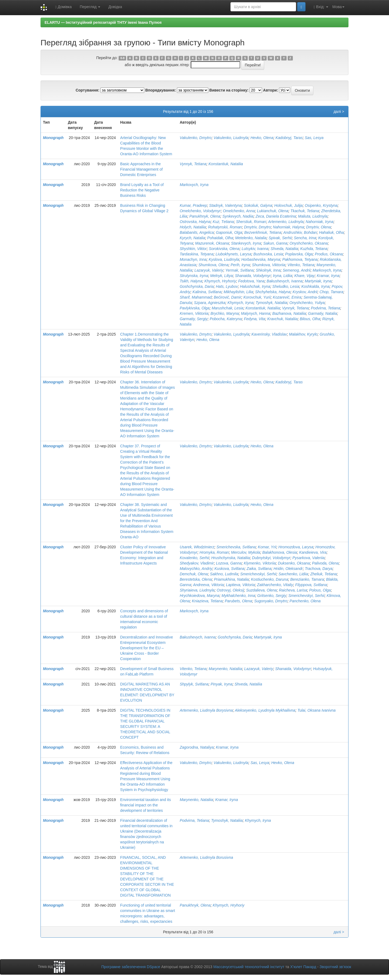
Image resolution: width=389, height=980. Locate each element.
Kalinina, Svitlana (207, 292)
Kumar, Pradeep (193, 205)
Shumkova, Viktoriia (269, 265)
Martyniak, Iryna (318, 281)
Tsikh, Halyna (191, 281)
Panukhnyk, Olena (205, 216)
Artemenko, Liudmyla (286, 222)
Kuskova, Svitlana (229, 569)
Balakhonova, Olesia (280, 552)
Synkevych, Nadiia (238, 216)
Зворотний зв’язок (335, 967)
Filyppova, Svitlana (311, 585)
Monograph (53, 138)
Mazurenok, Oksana (212, 243)
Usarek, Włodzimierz (197, 547)
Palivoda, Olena (325, 563)
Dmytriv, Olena (318, 227)
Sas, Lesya (314, 138)
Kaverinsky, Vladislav (269, 334)
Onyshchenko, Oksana (309, 243)
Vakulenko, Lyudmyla (232, 334)
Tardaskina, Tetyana (197, 254)
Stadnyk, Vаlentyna (225, 205)
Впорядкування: (161, 90)
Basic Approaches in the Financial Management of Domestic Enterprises (141, 169)
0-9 (123, 58)
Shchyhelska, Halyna (273, 292)
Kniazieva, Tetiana (207, 601)
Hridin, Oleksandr (288, 569)
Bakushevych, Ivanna (285, 281)
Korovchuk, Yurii (257, 297)
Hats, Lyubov (227, 286)
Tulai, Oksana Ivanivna (316, 710)
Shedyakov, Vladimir (197, 563)
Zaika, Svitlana (259, 569)
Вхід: (321, 7)
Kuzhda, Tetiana (314, 249)
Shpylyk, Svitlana (194, 684)
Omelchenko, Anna (239, 211)
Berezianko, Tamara (307, 579)
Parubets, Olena (238, 601)
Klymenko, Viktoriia (260, 563)
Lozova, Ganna (229, 563)
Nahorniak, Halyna (288, 227)
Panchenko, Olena (305, 601)
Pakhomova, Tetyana (300, 259)
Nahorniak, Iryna (320, 222)
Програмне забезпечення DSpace (131, 967)
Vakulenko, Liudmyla (231, 138)
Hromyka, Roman (214, 552)
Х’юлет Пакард (303, 967)
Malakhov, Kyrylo (303, 334)
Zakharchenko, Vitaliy (275, 585)
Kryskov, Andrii (305, 292)
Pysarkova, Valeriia (308, 558)
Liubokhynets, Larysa (233, 254)
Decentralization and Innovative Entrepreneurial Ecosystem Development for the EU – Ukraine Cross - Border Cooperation (147, 648)
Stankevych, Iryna (246, 243)
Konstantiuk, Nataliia (226, 164)
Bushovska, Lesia (268, 254)
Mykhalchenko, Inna (238, 596)
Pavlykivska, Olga (194, 308)
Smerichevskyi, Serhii (258, 574)
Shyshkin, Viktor (193, 249)
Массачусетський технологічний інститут (249, 967)
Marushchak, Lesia (227, 308)
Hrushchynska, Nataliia (231, 558)
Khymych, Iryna (240, 303)
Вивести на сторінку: (229, 90)
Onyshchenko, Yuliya (307, 303)
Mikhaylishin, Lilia (238, 292)
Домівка (63, 7)
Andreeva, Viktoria (208, 585)
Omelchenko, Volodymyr (200, 211)
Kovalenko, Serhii (194, 558)
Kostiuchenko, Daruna (270, 579)
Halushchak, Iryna (255, 286)
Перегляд (90, 7)
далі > (339, 111)
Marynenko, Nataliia (226, 669)
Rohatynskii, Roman (225, 227)
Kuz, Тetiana (223, 222)
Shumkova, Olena (213, 265)
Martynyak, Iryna (268, 637)
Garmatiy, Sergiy (194, 319)
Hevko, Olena (262, 138)
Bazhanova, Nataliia (289, 313)
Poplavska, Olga (299, 254)
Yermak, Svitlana (239, 270)
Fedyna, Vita (254, 319)
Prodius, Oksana (329, 254)
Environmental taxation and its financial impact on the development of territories (146, 805)
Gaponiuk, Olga (229, 232)
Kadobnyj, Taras (289, 138)
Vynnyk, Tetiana (193, 164)
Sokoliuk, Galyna (258, 205)
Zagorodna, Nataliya (197, 747)
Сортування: (88, 90)
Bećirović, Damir (227, 297)
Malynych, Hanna (256, 313)
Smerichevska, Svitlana (236, 547)
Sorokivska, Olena (224, 249)
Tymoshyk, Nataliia (271, 303)
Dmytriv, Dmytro (257, 227)
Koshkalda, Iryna (316, 286)
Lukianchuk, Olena (273, 211)
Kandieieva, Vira (313, 552)
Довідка (115, 7)
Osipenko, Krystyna (321, 205)
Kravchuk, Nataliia (282, 319)
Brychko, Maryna (225, 313)
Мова (338, 7)
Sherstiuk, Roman (251, 222)
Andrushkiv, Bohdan (300, 232)
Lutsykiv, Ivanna (255, 249)
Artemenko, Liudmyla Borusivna (206, 857)
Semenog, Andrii (296, 270)
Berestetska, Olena (196, 579)
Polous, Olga (320, 590)
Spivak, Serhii (280, 238)
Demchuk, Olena (194, 574)
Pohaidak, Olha (220, 238)
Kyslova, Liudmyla (224, 259)
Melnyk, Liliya (222, 276)
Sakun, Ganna (275, 243)
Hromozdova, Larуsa (296, 547)
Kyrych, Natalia (192, 238)
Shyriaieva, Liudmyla (197, 590)
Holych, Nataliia (193, 227)
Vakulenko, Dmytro (196, 138)
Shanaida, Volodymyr (253, 276)
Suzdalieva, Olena (261, 590)
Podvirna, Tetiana (326, 308)
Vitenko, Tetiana (301, 265)
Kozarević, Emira (287, 297)
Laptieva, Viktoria (240, 585)
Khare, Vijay (305, 276)
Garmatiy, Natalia (322, 313)
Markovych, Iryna (194, 185)
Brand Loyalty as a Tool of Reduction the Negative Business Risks (142, 190)
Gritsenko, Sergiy (272, 596)
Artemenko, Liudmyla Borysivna (206, 710)
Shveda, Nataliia (284, 249)
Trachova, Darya (318, 569)
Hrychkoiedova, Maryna (199, 596)
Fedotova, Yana (251, 281)
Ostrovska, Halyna (195, 222)
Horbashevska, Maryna (261, 259)
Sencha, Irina (305, 238)
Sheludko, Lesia (286, 286)
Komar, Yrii (267, 547)
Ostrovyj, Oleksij (230, 590)
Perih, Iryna (240, 265)
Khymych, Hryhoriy (220, 281)
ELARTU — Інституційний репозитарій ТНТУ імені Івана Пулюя (103, 22)
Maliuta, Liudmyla (313, 216)
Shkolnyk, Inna (268, 270)
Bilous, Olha (310, 319)
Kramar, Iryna (328, 276)
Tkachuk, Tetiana (305, 211)
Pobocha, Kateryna (226, 319)
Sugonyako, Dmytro (271, 601)
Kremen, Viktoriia (194, 313)
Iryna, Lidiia (283, 276)
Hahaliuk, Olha (331, 232)
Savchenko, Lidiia (293, 574)
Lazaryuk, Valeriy (209, 270)
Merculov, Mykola (246, 552)
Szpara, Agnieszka (210, 303)
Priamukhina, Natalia (231, 579)
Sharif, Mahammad (196, 297)
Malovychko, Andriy (196, 569)
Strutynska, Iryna (194, 276)
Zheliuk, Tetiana (323, 574)
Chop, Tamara (331, 292)
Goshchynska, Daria (197, 286)
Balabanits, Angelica (197, 232)
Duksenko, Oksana (294, 563)
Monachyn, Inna (193, 259)
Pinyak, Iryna (222, 684)
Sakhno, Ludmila (224, 574)
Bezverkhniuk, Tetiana (263, 232)
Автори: (271, 90)
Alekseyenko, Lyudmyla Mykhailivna (265, 710)
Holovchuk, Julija (288, 205)
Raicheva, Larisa (293, 590)
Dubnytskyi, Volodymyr (271, 558)
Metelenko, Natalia (251, 238)
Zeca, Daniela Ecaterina (276, 216)
